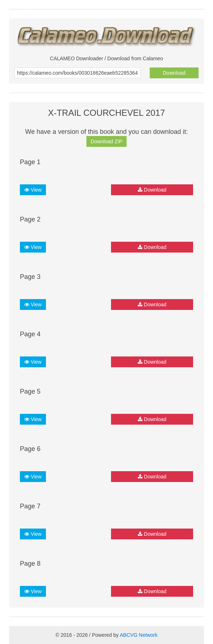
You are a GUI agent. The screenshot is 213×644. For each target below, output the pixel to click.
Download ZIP (107, 141)
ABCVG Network (139, 635)
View (33, 190)
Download (174, 73)
